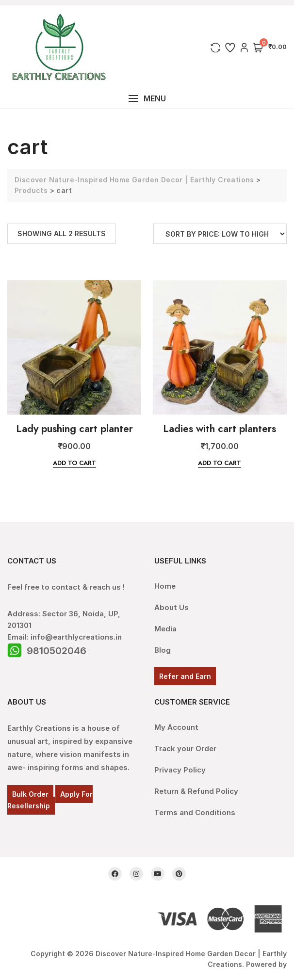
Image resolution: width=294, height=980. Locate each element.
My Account (176, 727)
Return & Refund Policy (196, 791)
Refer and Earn (185, 676)
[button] (147, 99)
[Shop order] (220, 234)
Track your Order (185, 748)
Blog (163, 650)
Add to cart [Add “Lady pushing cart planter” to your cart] (74, 463)
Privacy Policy (180, 770)
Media (165, 629)
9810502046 (57, 651)
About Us (171, 607)
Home (165, 586)
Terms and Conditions (195, 812)
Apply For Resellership (50, 800)
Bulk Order (30, 794)
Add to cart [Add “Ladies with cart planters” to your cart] (220, 463)
